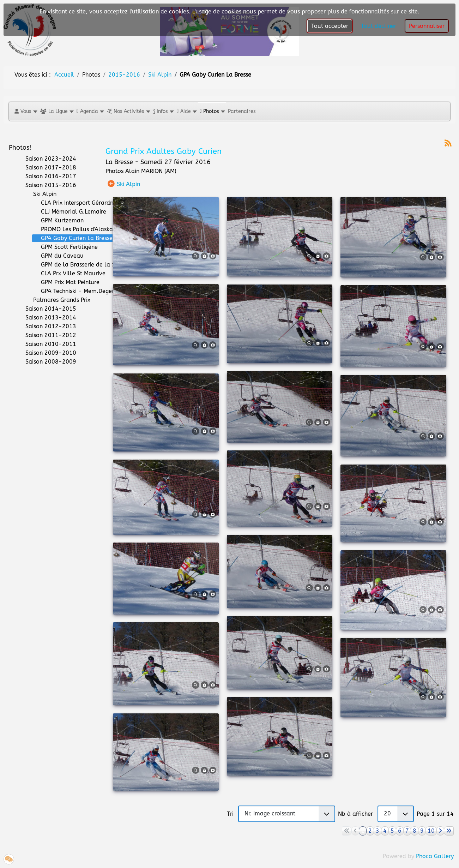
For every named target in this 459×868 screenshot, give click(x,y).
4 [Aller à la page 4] (385, 831)
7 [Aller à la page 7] (407, 831)
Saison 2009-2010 (47, 353)
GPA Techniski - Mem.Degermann (81, 291)
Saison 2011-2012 (47, 335)
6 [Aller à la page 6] (400, 831)
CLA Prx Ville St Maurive (69, 274)
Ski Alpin (41, 194)
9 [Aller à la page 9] (422, 831)
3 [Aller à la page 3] (378, 831)
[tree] (52, 261)
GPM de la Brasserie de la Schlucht (84, 265)
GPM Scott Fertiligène (65, 247)
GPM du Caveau (58, 256)
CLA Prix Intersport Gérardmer (77, 203)
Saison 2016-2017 (47, 176)
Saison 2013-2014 (47, 318)
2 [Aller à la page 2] (370, 831)
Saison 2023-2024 (47, 159)
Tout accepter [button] (330, 26)
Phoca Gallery (435, 856)
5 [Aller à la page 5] (392, 831)
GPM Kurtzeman (58, 221)
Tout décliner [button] (379, 26)
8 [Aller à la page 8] (415, 831)
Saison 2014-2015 (47, 309)
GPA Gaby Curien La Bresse (73, 238)
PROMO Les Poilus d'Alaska (73, 229)
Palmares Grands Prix (58, 300)
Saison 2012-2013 (47, 327)
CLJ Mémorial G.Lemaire (69, 212)
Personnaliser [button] (427, 26)
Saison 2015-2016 (47, 185)
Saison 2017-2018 (47, 168)
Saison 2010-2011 (47, 344)
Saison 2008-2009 (47, 362)
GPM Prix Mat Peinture (66, 282)
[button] (26, 111)
